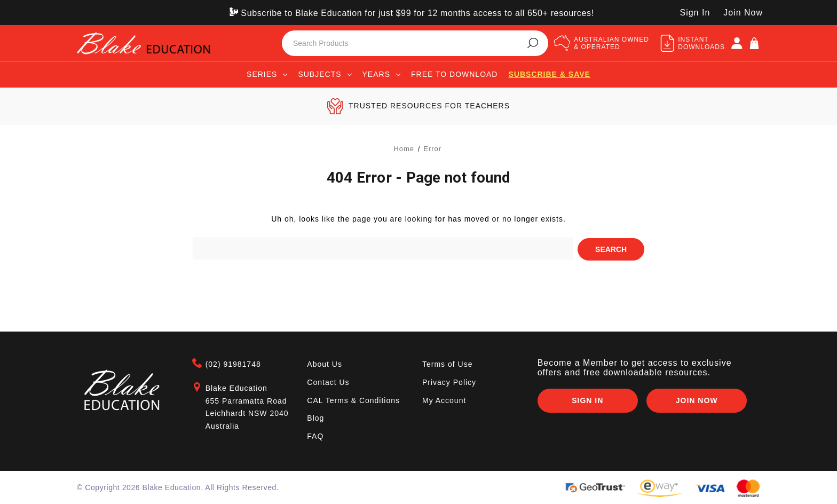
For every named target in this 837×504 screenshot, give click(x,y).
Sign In (587, 400)
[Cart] (754, 43)
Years (381, 74)
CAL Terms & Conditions (353, 399)
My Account (444, 399)
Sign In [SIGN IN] (695, 13)
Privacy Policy (449, 381)
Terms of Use (447, 363)
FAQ (315, 435)
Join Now (743, 13)
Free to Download (455, 74)
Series (267, 74)
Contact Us (328, 381)
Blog (315, 417)
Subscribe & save (549, 74)
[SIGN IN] (737, 43)
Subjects (325, 74)
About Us (325, 363)
